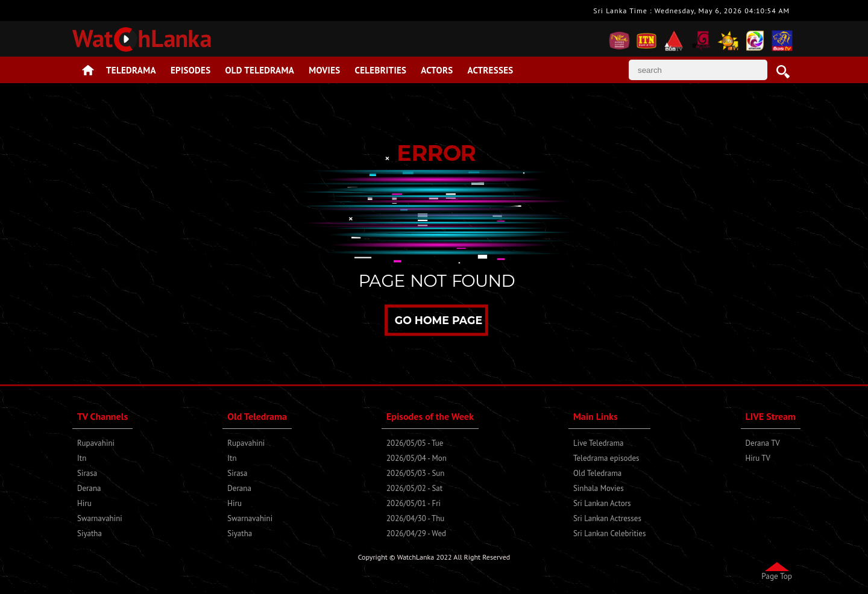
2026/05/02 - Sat (414, 488)
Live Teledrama (598, 443)
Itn (82, 458)
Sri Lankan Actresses (607, 518)
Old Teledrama (260, 70)
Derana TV (763, 443)
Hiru (84, 503)
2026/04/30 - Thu (415, 518)
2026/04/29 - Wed (416, 533)
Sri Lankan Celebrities (609, 533)
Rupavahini (96, 443)
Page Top (777, 576)
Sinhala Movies (599, 488)
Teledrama (131, 70)
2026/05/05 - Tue (415, 443)
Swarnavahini (100, 518)
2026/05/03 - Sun (415, 473)
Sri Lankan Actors (602, 503)
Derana (89, 488)
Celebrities (381, 70)
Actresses (490, 70)
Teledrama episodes (606, 458)
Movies (324, 70)
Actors (437, 70)
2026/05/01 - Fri (414, 503)
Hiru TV (758, 458)
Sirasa (87, 473)
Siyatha (90, 533)
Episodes (191, 70)
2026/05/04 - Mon (417, 458)
